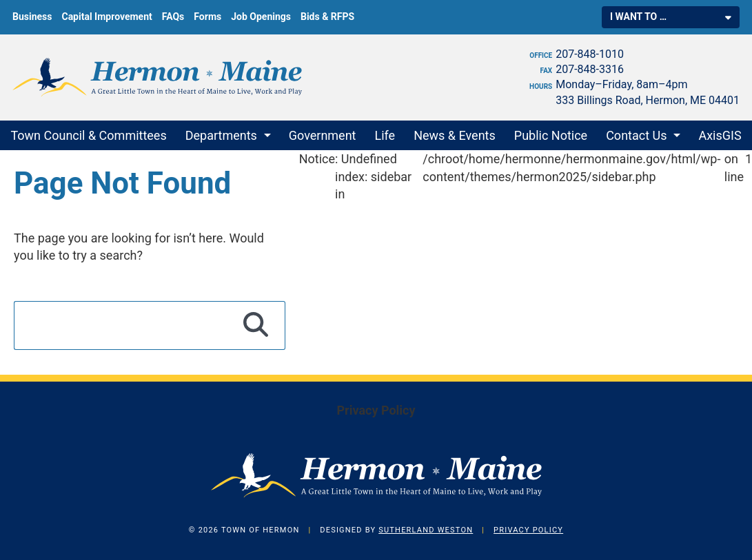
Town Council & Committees (88, 135)
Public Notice (551, 135)
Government (323, 135)
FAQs (173, 17)
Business (32, 17)
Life (385, 135)
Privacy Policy (376, 410)
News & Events (455, 135)
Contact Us (636, 135)
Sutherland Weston (426, 530)
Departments (221, 135)
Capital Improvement (106, 17)
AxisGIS (720, 135)
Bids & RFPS (327, 17)
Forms (207, 17)
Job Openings (261, 17)
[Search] (256, 325)
